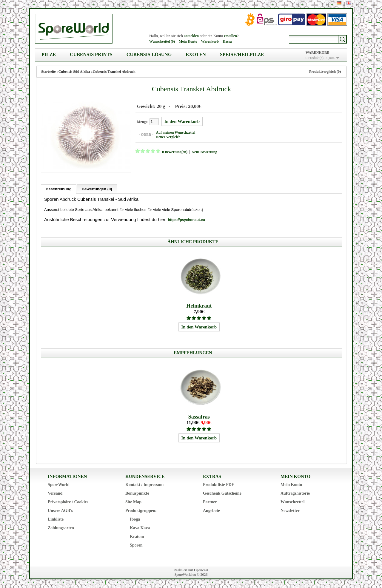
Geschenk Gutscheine (222, 493)
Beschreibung (59, 189)
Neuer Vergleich (168, 137)
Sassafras (199, 417)
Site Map (133, 502)
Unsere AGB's (60, 511)
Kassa (227, 41)
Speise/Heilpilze (242, 54)
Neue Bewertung (204, 152)
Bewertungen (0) (97, 189)
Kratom (137, 537)
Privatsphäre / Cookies (68, 502)
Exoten (196, 54)
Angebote (211, 511)
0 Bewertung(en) (175, 152)
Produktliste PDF (218, 485)
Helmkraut (199, 306)
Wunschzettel (293, 502)
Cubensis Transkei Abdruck (114, 72)
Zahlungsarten (61, 528)
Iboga (135, 519)
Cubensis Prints (91, 54)
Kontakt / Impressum (144, 485)
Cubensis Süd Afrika (74, 72)
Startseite (48, 72)
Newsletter (290, 511)
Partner (210, 502)
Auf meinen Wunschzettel (176, 132)
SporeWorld (59, 485)
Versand (55, 493)
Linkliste (56, 519)
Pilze (49, 54)
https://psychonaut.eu (186, 220)
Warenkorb (210, 41)
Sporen (136, 545)
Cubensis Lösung (149, 54)
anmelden (191, 36)
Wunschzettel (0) (162, 41)
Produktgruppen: (141, 511)
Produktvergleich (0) (325, 72)
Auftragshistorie (295, 493)
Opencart (201, 570)
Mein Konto (188, 41)
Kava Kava (140, 528)
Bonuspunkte (137, 493)
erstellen (230, 36)
